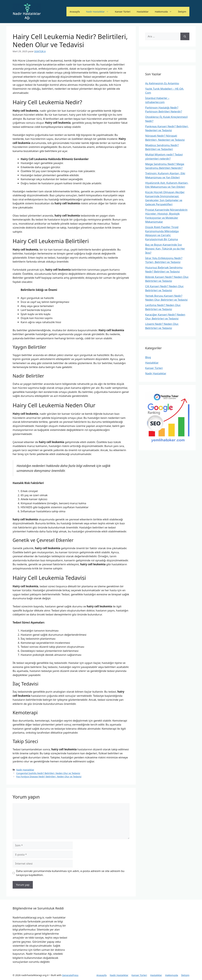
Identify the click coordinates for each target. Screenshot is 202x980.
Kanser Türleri (123, 12)
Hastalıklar (143, 12)
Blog (148, 357)
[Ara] (185, 36)
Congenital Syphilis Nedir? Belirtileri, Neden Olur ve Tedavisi (48, 773)
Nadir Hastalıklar (99, 12)
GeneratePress (70, 975)
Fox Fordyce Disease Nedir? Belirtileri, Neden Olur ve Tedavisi (49, 777)
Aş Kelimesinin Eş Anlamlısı (162, 83)
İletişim (182, 12)
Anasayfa (75, 12)
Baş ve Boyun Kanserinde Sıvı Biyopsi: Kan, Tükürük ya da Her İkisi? (165, 249)
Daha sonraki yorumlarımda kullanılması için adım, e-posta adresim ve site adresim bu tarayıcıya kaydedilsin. (70, 873)
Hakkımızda (165, 12)
